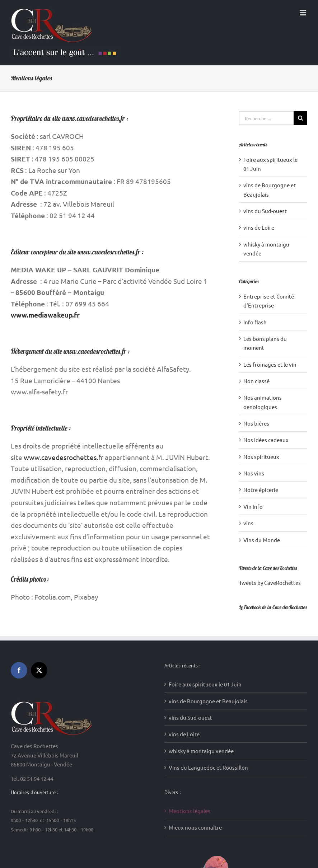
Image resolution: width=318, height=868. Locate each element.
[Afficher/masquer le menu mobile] (303, 13)
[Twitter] (39, 670)
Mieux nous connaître (195, 827)
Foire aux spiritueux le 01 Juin (205, 684)
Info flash (255, 322)
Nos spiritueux (261, 457)
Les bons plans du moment (265, 343)
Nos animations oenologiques (263, 402)
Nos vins (254, 473)
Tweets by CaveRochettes (270, 583)
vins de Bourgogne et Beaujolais (208, 701)
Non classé (256, 381)
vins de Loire (259, 227)
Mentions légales (190, 811)
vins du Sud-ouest (265, 211)
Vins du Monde (262, 540)
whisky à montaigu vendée (201, 751)
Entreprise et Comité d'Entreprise (269, 301)
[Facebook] (19, 670)
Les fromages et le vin (270, 364)
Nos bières (256, 423)
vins (248, 523)
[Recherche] (300, 118)
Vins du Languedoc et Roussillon (208, 767)
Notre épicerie (261, 490)
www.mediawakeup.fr (45, 315)
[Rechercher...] (266, 118)
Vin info (253, 506)
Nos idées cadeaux (266, 440)
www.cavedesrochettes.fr (64, 457)
